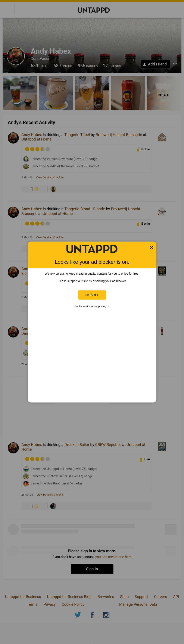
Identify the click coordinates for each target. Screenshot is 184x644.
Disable (92, 295)
